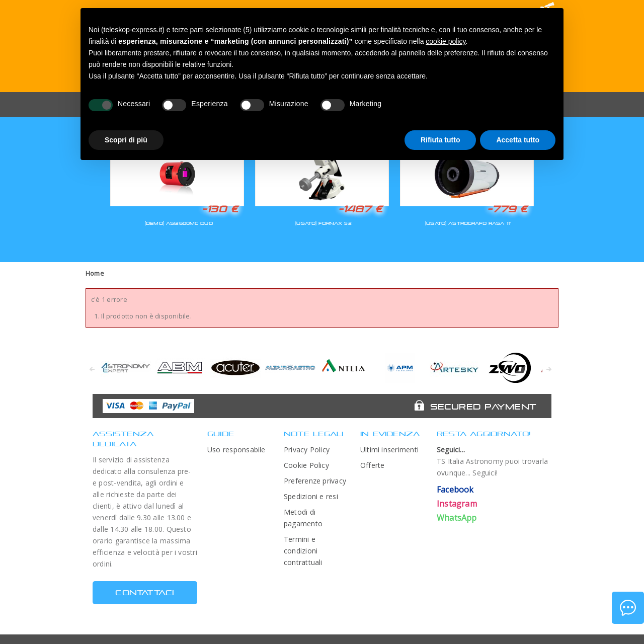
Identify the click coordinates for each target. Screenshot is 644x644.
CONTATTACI (145, 592)
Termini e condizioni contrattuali (303, 551)
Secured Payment (483, 407)
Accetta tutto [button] (518, 140)
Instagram (457, 504)
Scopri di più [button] (126, 140)
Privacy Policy (307, 450)
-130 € (220, 209)
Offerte (373, 465)
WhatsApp (457, 518)
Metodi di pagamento (303, 518)
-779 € (507, 209)
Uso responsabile (236, 450)
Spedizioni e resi (311, 496)
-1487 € (360, 209)
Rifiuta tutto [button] (440, 140)
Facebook (455, 490)
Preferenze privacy (315, 481)
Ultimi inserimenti (389, 450)
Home (95, 273)
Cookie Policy (306, 465)
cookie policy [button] (446, 41)
